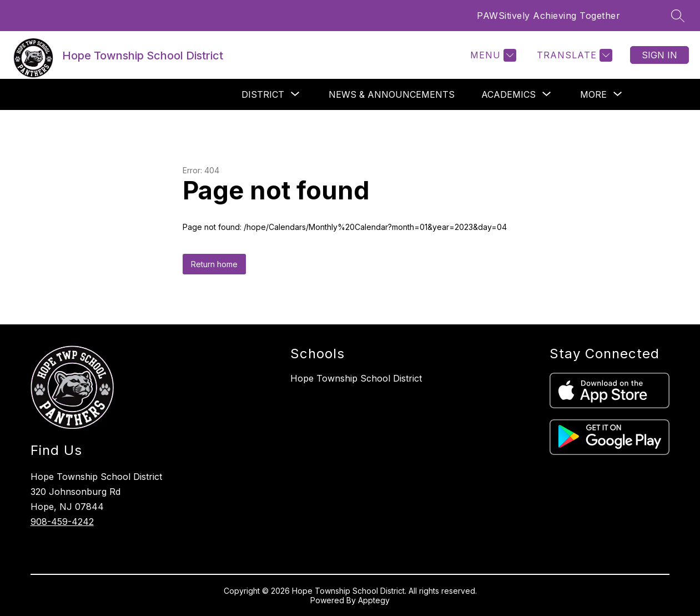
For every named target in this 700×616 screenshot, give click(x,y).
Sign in (659, 55)
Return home (214, 264)
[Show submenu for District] (263, 94)
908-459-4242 (62, 522)
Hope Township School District (356, 378)
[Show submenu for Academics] (508, 94)
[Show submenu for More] (593, 94)
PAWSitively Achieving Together (548, 16)
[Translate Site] (573, 55)
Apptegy (374, 600)
